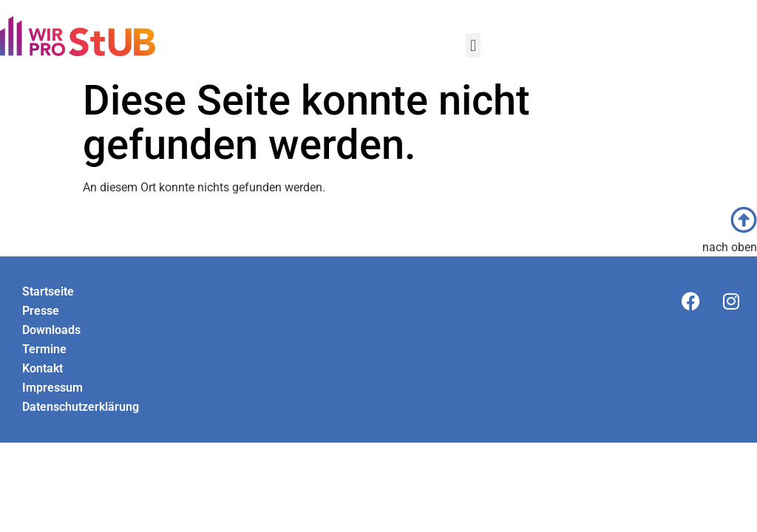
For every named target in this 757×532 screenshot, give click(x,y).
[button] (473, 45)
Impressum (52, 388)
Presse (41, 311)
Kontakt (43, 368)
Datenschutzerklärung (81, 407)
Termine (44, 349)
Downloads (51, 330)
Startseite (48, 291)
